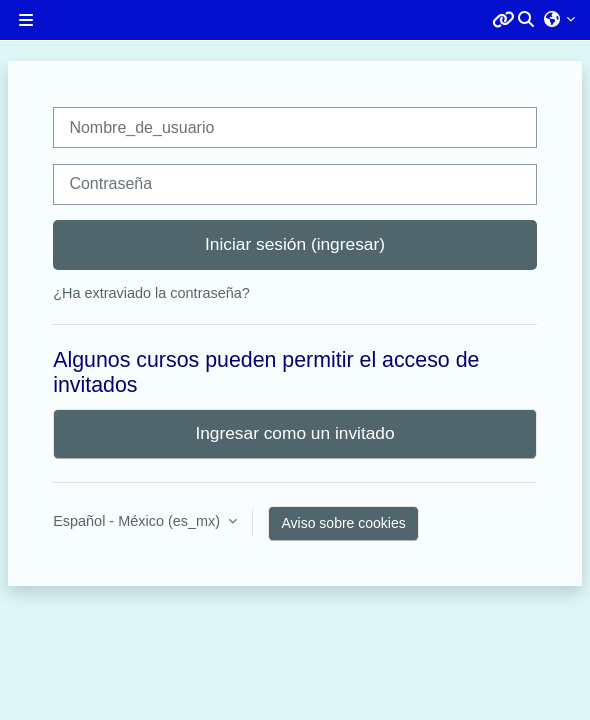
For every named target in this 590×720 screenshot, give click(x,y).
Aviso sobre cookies (343, 523)
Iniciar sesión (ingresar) (295, 244)
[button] (527, 20)
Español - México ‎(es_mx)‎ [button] (138, 521)
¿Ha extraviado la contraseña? (151, 293)
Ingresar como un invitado (294, 433)
